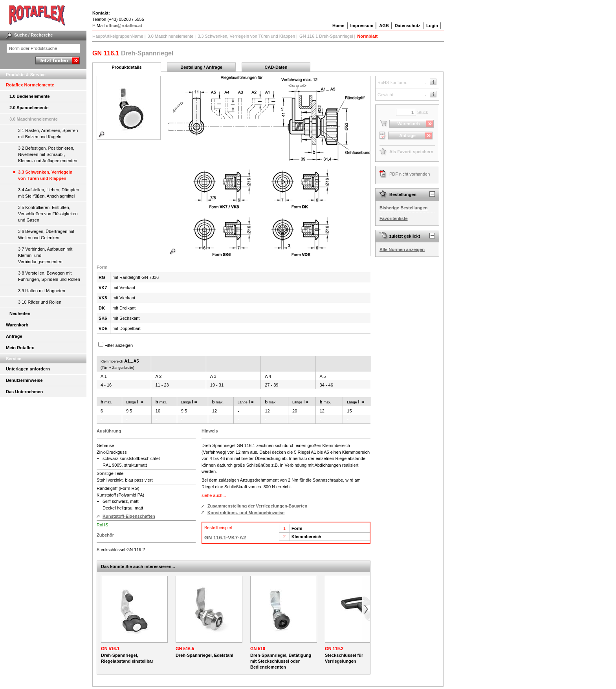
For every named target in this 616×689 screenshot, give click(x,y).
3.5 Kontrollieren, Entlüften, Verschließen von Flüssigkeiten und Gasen (48, 214)
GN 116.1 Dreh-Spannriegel (326, 36)
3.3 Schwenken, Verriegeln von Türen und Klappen (45, 175)
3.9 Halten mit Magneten (42, 291)
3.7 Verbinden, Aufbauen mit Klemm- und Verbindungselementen (45, 255)
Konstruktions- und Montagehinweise (246, 513)
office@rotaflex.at (124, 26)
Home (338, 26)
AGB (384, 26)
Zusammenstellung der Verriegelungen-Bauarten (257, 506)
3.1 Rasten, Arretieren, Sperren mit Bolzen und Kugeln (48, 134)
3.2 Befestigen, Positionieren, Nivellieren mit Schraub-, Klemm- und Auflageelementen (48, 154)
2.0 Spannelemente (29, 108)
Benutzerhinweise (24, 380)
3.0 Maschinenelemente (34, 119)
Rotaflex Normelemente (30, 85)
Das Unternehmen (24, 392)
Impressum (362, 26)
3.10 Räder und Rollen (40, 302)
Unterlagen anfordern (28, 369)
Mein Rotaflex (20, 348)
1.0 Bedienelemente (30, 96)
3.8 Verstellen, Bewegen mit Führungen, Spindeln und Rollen (49, 276)
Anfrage (14, 336)
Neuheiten (20, 313)
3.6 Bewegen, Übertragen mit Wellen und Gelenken (46, 235)
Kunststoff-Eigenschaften (129, 516)
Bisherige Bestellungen (403, 208)
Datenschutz (408, 26)
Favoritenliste (394, 218)
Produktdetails (126, 67)
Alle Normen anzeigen (402, 249)
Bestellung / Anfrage (201, 67)
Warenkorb (17, 325)
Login (432, 26)
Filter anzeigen (119, 345)
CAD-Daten (276, 67)
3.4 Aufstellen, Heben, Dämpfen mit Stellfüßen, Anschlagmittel (49, 193)
